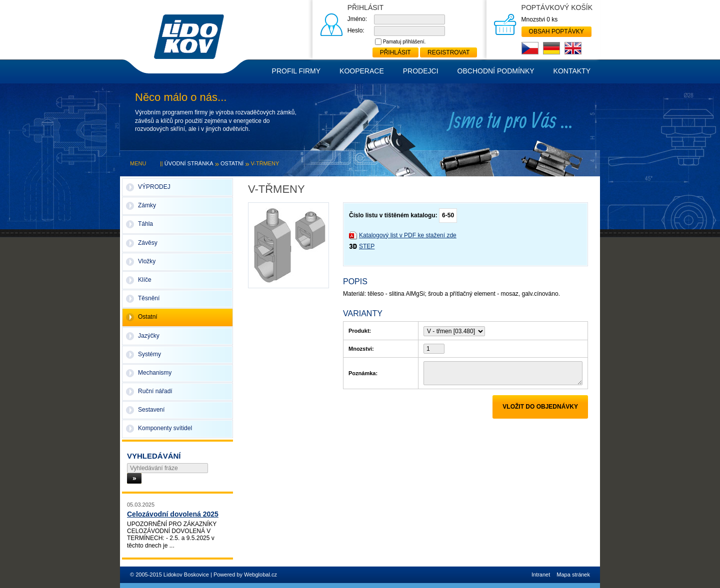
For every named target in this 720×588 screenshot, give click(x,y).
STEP (367, 246)
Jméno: (357, 19)
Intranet (541, 575)
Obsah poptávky (556, 31)
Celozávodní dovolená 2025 (173, 514)
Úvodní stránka (189, 163)
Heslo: (356, 30)
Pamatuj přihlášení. (404, 42)
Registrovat (448, 52)
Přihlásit (395, 52)
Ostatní (232, 163)
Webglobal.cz (260, 575)
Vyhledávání (154, 456)
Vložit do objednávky (540, 407)
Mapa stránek (573, 575)
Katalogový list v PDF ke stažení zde (408, 235)
